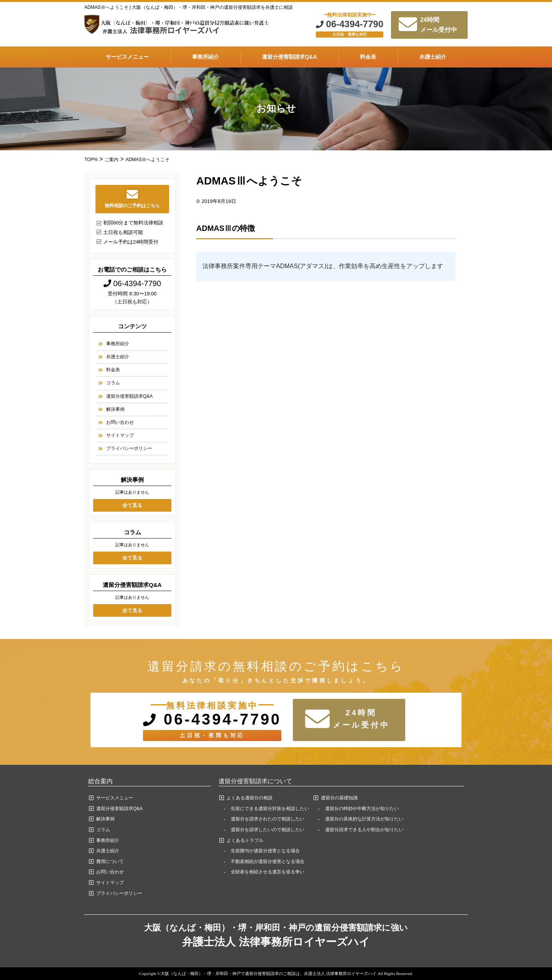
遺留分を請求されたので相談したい (268, 819)
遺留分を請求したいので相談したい (268, 830)
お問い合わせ (120, 422)
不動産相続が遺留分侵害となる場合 (268, 861)
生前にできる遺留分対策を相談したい (270, 809)
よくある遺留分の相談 (250, 798)
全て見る (132, 505)
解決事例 (115, 409)
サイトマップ (120, 435)
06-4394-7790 (350, 24)
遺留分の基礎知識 (339, 798)
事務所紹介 (205, 57)
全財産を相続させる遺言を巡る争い (268, 872)
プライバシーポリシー (129, 448)
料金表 (368, 57)
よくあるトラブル (245, 840)
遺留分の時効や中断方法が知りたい (362, 809)
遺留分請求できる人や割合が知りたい (364, 830)
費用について (110, 861)
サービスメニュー (127, 57)
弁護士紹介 (433, 57)
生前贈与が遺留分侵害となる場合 (265, 851)
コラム (113, 383)
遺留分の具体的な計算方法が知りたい (364, 819)
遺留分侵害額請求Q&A (289, 57)
